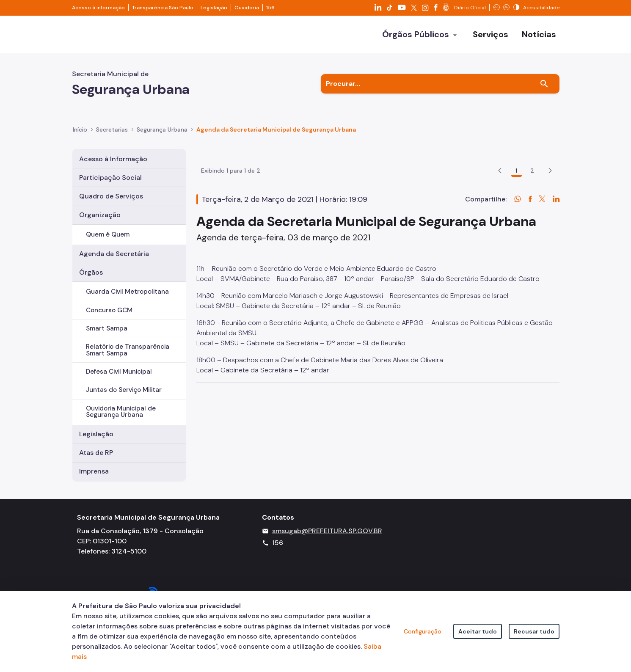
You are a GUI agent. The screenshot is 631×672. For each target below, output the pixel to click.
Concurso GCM (109, 310)
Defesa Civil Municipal (119, 372)
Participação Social (110, 178)
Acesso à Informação (113, 159)
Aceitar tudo (478, 631)
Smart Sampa (107, 328)
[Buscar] (544, 84)
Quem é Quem (108, 234)
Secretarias (112, 129)
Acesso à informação (98, 8)
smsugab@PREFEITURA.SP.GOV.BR (327, 538)
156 (270, 8)
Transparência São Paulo (163, 8)
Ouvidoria (247, 8)
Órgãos (91, 272)
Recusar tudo (534, 631)
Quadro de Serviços (111, 196)
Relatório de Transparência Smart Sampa (128, 350)
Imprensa (94, 471)
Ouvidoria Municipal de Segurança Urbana (121, 412)
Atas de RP (96, 453)
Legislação (214, 8)
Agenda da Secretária (114, 254)
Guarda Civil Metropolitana (127, 292)
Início (80, 129)
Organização (100, 215)
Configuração (423, 631)
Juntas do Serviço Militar (124, 390)
